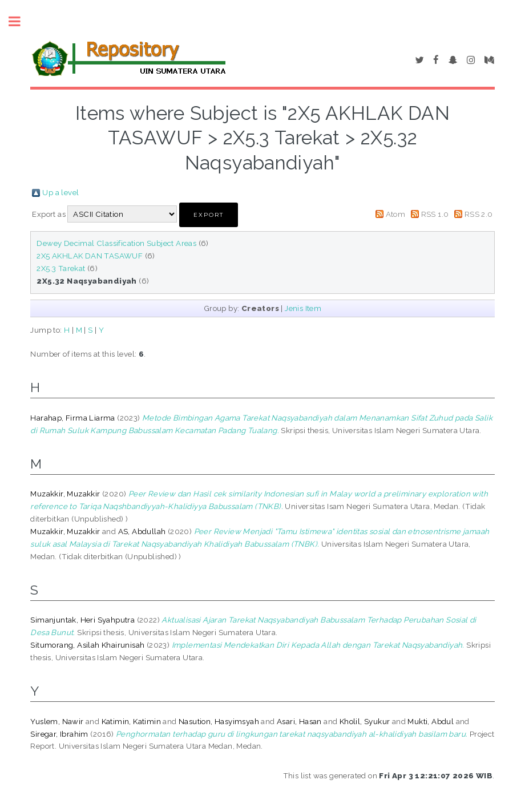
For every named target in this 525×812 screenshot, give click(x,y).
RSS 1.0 (435, 214)
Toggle (21, 21)
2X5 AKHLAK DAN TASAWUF (90, 256)
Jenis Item (303, 308)
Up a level (60, 192)
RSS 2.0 (479, 214)
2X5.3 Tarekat (61, 268)
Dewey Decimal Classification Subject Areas (116, 243)
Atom (396, 214)
